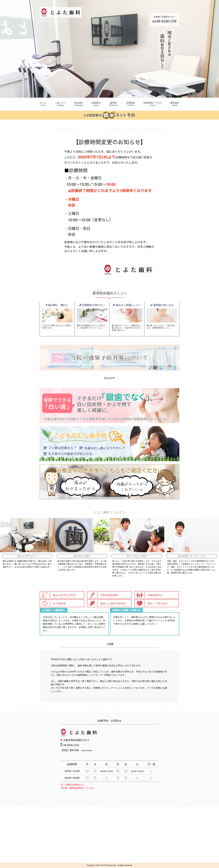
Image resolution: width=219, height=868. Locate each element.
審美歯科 (175, 104)
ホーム (43, 104)
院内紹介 (79, 104)
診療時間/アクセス (153, 104)
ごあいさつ (60, 104)
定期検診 (131, 104)
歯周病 (113, 104)
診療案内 (96, 104)
